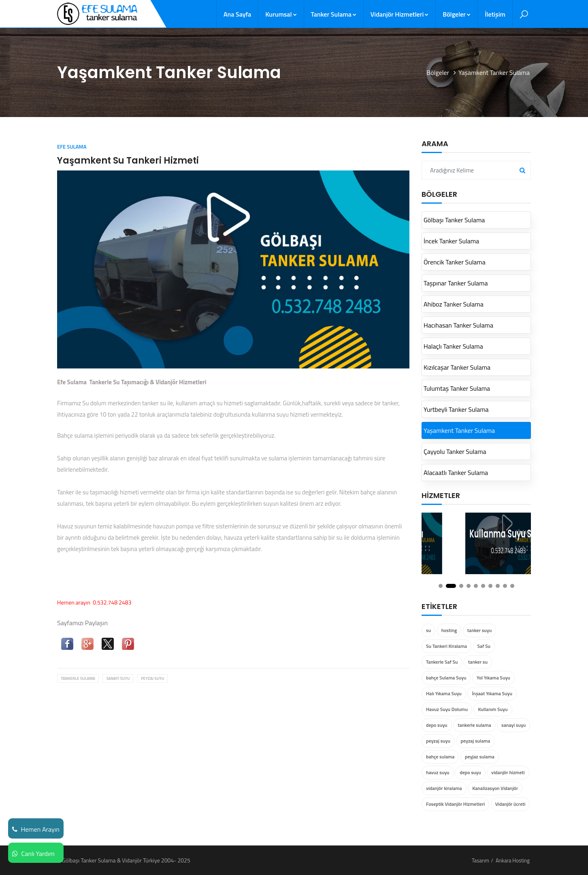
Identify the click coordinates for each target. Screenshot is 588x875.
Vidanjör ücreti (510, 804)
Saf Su (484, 646)
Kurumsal (281, 14)
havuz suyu (438, 772)
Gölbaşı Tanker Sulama (454, 220)
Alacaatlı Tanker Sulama (456, 473)
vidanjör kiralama (444, 788)
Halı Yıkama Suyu (444, 693)
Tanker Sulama (334, 14)
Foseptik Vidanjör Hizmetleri (455, 804)
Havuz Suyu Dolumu (447, 709)
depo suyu (437, 725)
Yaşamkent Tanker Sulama (459, 430)
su (428, 630)
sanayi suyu (118, 678)
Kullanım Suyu (493, 709)
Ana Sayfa (237, 14)
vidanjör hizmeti (508, 772)
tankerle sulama (78, 678)
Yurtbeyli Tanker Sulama (456, 409)
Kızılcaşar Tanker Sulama (457, 367)
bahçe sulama (440, 757)
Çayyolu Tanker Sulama (455, 451)
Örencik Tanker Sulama (455, 262)
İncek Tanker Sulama (451, 241)
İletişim (495, 14)
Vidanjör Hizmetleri (400, 14)
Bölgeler (457, 14)
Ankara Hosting (513, 860)
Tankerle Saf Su (442, 662)
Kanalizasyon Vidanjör (495, 788)
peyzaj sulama (476, 741)
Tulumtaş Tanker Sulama (457, 388)
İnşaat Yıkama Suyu (492, 693)
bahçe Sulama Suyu (446, 678)
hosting (449, 630)
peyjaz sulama (480, 757)
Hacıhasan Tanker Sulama (458, 325)
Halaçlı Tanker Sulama (453, 346)
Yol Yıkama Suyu (493, 678)
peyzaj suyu (152, 678)
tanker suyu (479, 630)
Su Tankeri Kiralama (446, 646)
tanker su (478, 662)
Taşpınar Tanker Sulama (456, 283)
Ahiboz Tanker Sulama (454, 304)
